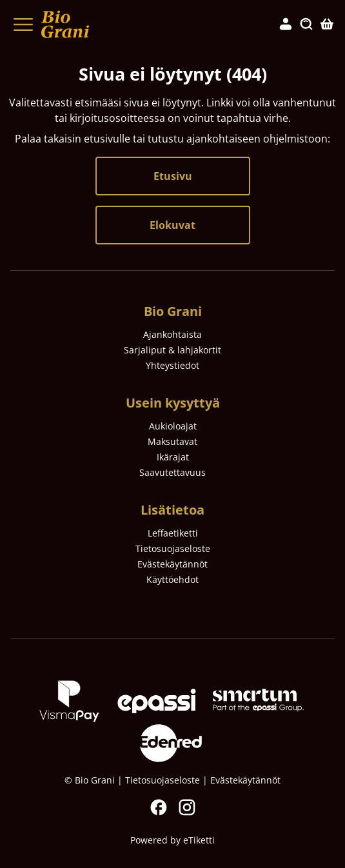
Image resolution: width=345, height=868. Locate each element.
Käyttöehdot (172, 579)
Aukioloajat (173, 426)
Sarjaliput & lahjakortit (172, 350)
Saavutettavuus (172, 472)
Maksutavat (172, 441)
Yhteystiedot (172, 365)
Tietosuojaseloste (173, 548)
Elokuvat (172, 225)
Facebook (159, 807)
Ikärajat (173, 457)
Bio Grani (173, 311)
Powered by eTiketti (172, 840)
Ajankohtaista (172, 334)
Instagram (187, 807)
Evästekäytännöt (172, 564)
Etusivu (173, 176)
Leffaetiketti (173, 533)
